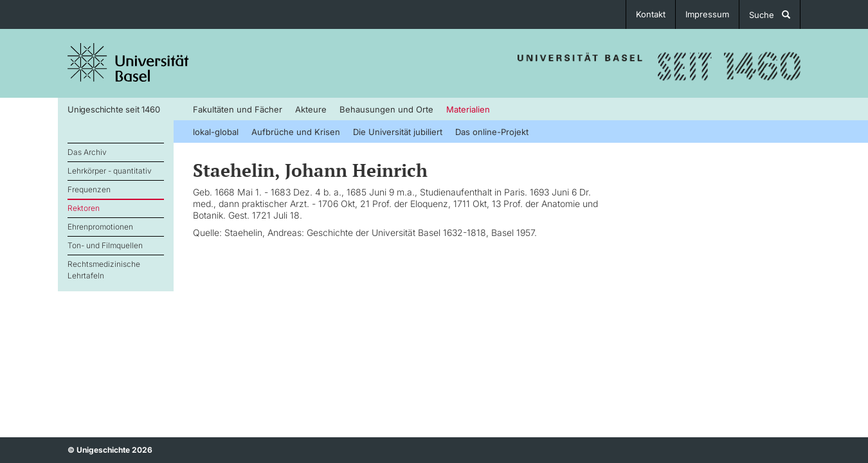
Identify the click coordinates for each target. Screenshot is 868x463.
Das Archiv (87, 152)
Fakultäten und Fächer (238, 109)
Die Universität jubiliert (398, 132)
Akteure (311, 109)
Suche (770, 15)
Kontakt (651, 14)
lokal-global (216, 132)
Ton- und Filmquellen (105, 245)
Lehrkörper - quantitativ (110, 171)
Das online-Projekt (492, 132)
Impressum (707, 14)
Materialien (468, 109)
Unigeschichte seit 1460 (113, 109)
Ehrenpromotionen (100, 227)
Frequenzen (89, 189)
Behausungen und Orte (386, 109)
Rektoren (84, 208)
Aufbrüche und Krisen (296, 132)
